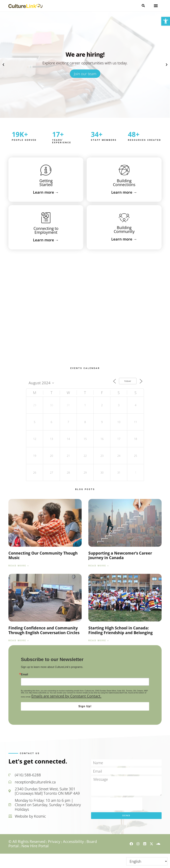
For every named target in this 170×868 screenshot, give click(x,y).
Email (24, 675)
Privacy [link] (54, 841)
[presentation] (117, 804)
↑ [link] (168, 858)
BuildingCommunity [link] (124, 229)
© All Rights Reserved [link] (27, 841)
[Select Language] (147, 861)
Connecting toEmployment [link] (46, 230)
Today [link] (128, 469)
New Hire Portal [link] (35, 846)
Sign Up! (85, 706)
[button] (143, 6)
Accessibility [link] (73, 841)
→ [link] (46, 192)
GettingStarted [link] (46, 183)
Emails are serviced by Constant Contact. (66, 696)
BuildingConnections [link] (124, 183)
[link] (166, 21)
